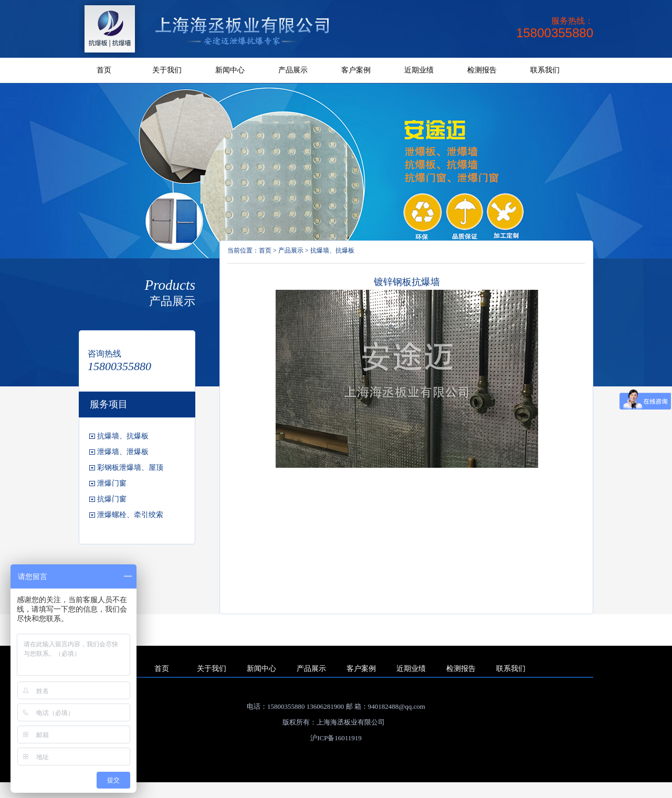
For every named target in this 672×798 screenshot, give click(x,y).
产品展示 (293, 70)
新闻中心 (230, 70)
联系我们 (545, 70)
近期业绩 (419, 70)
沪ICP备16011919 (336, 738)
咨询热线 (104, 354)
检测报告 (482, 70)
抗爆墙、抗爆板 (332, 250)
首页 (104, 70)
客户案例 (356, 70)
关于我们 (167, 70)
